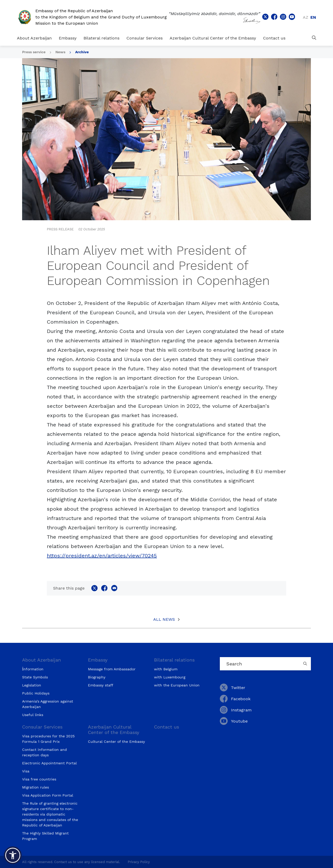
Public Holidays (36, 693)
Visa (26, 771)
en (313, 17)
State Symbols (35, 677)
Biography (97, 677)
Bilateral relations (101, 38)
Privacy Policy (139, 862)
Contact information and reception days (44, 752)
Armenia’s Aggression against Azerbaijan (48, 704)
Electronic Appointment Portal (49, 763)
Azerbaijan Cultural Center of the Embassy (213, 38)
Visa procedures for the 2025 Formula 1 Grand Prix (48, 739)
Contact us (274, 38)
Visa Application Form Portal (48, 795)
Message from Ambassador (112, 669)
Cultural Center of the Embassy (116, 742)
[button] (13, 855)
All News (164, 619)
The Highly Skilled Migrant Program (45, 836)
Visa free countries (39, 779)
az (306, 17)
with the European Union (177, 685)
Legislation (32, 685)
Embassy (68, 38)
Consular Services (145, 38)
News (60, 52)
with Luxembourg (170, 677)
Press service (34, 52)
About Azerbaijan (34, 38)
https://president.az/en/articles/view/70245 (102, 556)
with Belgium (166, 669)
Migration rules (36, 787)
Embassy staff (101, 685)
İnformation (33, 669)
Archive (82, 52)
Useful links (33, 715)
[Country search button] (306, 664)
